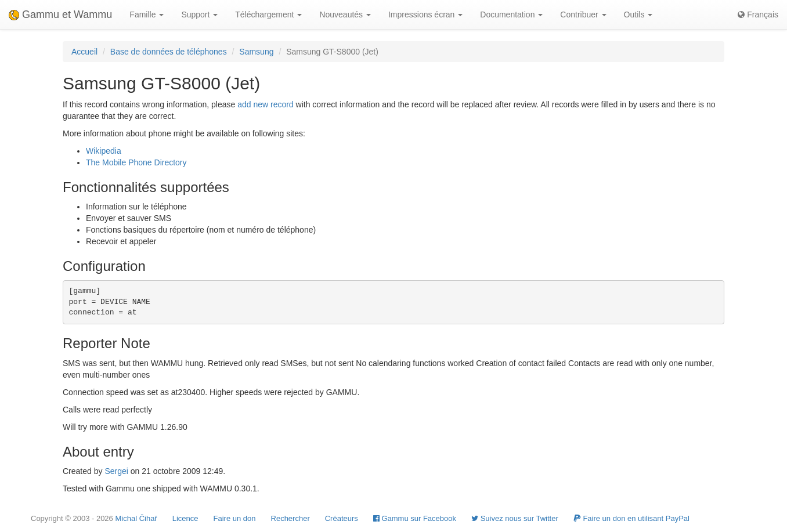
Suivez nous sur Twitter (515, 518)
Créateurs (342, 518)
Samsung (256, 52)
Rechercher (290, 518)
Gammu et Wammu (60, 15)
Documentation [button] (511, 15)
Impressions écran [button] (425, 15)
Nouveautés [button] (345, 15)
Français (758, 15)
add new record (266, 104)
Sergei (116, 471)
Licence (185, 518)
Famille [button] (147, 15)
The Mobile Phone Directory (136, 162)
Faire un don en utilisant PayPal (631, 518)
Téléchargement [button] (268, 15)
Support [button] (199, 15)
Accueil (84, 52)
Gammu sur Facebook (415, 518)
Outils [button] (638, 15)
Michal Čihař (136, 518)
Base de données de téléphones (169, 52)
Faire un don (235, 518)
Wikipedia (104, 151)
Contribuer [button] (583, 15)
